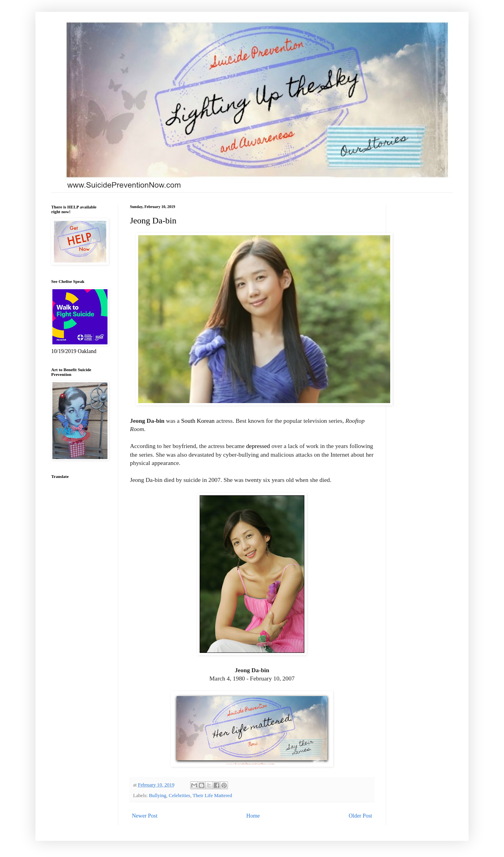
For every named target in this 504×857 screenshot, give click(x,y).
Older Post (361, 816)
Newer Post (145, 816)
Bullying (157, 796)
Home (253, 816)
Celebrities (180, 796)
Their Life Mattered (212, 796)
